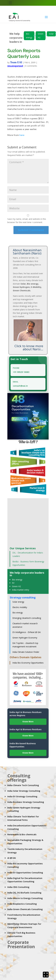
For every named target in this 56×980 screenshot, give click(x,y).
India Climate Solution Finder (26, 652)
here (22, 135)
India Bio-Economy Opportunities (28, 663)
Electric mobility (20, 607)
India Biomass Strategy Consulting (26, 802)
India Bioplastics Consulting (22, 904)
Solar (51, 34)
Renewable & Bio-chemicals (22, 834)
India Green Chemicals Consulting (25, 909)
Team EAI (16, 62)
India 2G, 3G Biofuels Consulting (24, 893)
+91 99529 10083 (21, 372)
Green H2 (41, 36)
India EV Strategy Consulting (22, 796)
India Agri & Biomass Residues (26, 729)
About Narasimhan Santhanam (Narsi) (27, 252)
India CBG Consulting (18, 887)
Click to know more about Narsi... (29, 347)
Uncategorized (15, 66)
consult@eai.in (20, 386)
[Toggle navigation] (10, 3)
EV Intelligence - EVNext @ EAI (27, 632)
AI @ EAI (12, 858)
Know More (28, 722)
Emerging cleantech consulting (27, 618)
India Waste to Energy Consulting (25, 898)
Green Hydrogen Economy (25, 638)
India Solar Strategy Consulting (24, 791)
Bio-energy (29, 36)
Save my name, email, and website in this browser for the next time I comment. (27, 221)
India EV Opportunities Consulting (25, 872)
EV (13, 583)
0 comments (31, 66)
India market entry (21, 590)
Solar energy (18, 602)
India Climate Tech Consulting (23, 785)
